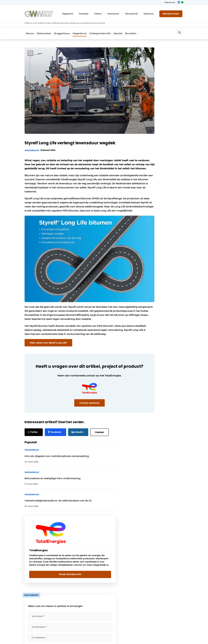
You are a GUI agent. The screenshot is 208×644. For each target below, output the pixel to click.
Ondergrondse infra (106, 25)
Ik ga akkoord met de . (160, 253)
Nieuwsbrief (136, 13)
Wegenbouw (84, 25)
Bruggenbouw (64, 25)
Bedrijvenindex (173, 13)
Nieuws (29, 25)
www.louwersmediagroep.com (167, 619)
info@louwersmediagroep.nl (166, 561)
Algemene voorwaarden (157, 637)
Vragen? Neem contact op (160, 514)
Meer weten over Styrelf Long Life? (48, 323)
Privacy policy (177, 637)
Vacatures (152, 13)
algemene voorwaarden (160, 255)
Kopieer (101, 414)
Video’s (107, 13)
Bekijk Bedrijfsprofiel (161, 177)
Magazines (79, 13)
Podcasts (94, 13)
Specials (126, 25)
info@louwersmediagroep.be (166, 604)
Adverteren (121, 13)
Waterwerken (45, 25)
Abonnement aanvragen (77, 551)
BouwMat (140, 25)
